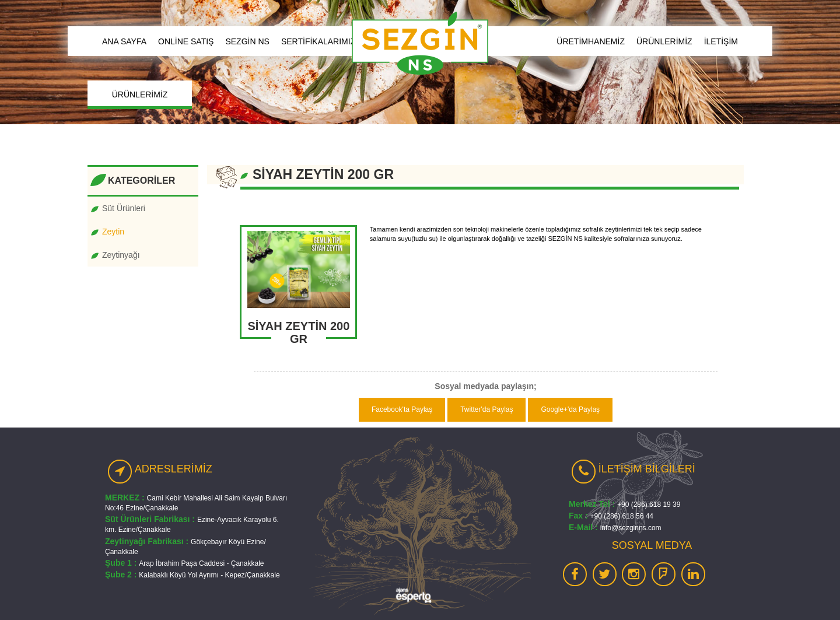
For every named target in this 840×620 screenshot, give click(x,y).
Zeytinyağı (121, 255)
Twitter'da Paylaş (487, 409)
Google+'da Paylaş (570, 409)
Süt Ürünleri (124, 208)
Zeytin (113, 232)
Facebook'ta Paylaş (402, 409)
